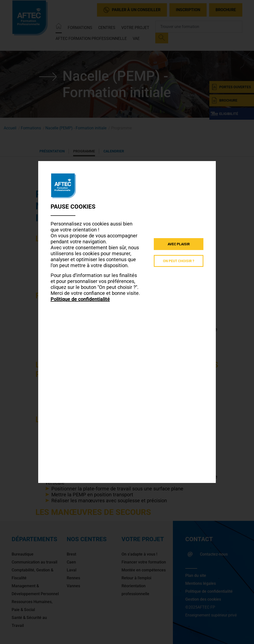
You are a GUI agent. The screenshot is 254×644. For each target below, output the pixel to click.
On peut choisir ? (179, 261)
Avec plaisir (179, 244)
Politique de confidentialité (80, 299)
